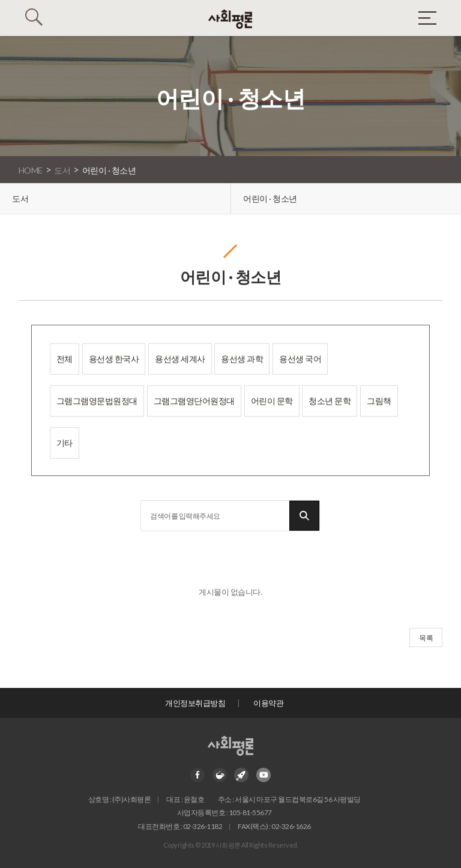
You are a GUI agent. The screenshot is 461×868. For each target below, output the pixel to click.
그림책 (379, 401)
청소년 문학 (330, 401)
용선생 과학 (242, 359)
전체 (65, 359)
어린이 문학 (272, 401)
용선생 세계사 (180, 359)
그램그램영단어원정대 (194, 401)
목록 (426, 638)
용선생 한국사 (114, 359)
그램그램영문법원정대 (97, 401)
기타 (65, 443)
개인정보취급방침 (195, 703)
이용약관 (268, 703)
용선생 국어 (300, 359)
